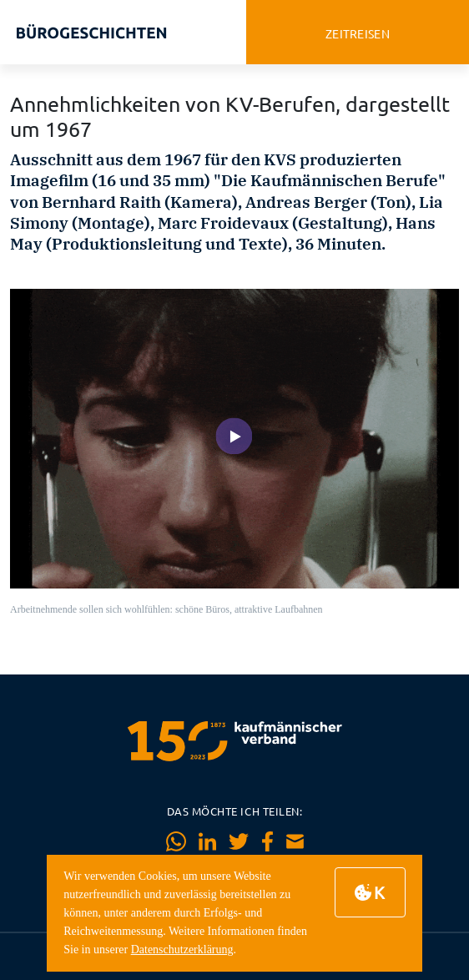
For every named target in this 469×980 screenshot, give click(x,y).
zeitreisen (358, 33)
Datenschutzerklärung (182, 950)
